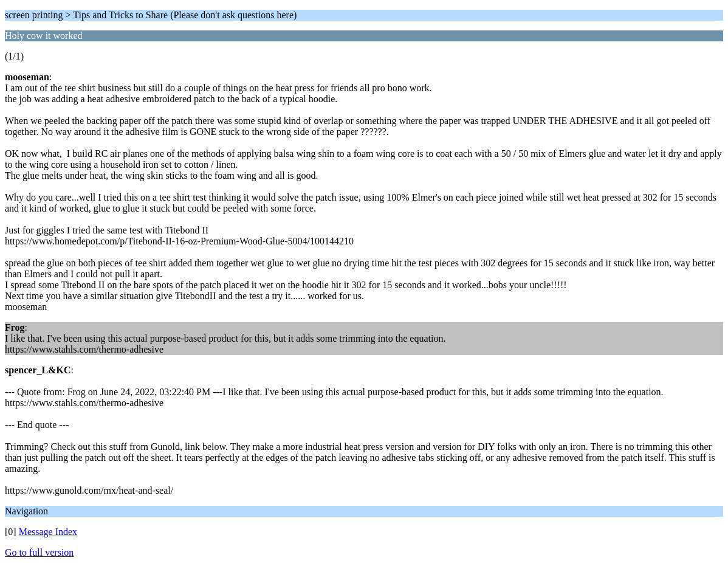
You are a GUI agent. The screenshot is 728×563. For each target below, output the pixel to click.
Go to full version (39, 552)
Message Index (48, 532)
